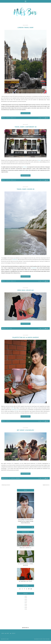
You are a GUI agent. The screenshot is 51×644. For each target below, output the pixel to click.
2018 (26, 601)
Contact (14, 633)
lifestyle (8, 118)
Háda (5, 328)
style (11, 328)
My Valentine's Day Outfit (26, 581)
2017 (26, 603)
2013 (26, 609)
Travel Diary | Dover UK (26, 189)
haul (8, 328)
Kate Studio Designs (45, 639)
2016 (26, 604)
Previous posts (6, 485)
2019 (26, 599)
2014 (26, 607)
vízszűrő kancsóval (15, 410)
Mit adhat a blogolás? (25, 430)
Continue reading (26, 113)
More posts (46, 485)
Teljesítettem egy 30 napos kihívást (26, 337)
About (8, 633)
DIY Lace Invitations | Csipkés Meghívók (26, 565)
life (4, 118)
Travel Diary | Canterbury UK (26, 127)
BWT (13, 408)
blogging (6, 478)
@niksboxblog (25, 628)
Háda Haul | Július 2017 (26, 290)
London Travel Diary (25, 28)
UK (15, 118)
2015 (26, 606)
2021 (26, 596)
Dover (39, 160)
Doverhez (25, 167)
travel (12, 118)
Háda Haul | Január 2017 (25, 548)
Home (3, 633)
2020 (26, 598)
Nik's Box (6, 639)
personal (18, 478)
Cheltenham (15, 260)
